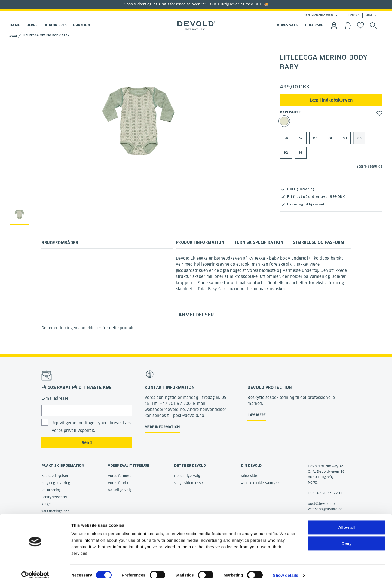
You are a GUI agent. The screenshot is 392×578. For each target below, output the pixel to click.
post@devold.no (321, 504)
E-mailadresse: (56, 398)
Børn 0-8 (82, 25)
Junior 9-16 (55, 25)
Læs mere (257, 415)
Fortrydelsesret (54, 497)
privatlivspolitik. (79, 431)
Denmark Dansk (361, 15)
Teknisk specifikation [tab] (259, 242)
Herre (32, 25)
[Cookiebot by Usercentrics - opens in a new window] (35, 567)
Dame (15, 25)
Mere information (162, 427)
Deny (347, 535)
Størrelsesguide (370, 166)
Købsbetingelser (55, 476)
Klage (46, 504)
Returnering (51, 490)
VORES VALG (288, 25)
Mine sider (250, 476)
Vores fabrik (118, 483)
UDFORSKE (314, 25)
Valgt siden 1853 (189, 483)
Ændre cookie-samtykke (261, 483)
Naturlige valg (120, 490)
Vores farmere (120, 476)
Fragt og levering (56, 483)
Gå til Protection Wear (318, 15)
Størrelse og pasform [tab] (318, 242)
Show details (286, 567)
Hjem (13, 35)
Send (87, 443)
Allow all (347, 519)
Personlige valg (187, 476)
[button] (379, 113)
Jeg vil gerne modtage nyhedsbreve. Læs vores (91, 427)
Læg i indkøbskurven (331, 100)
